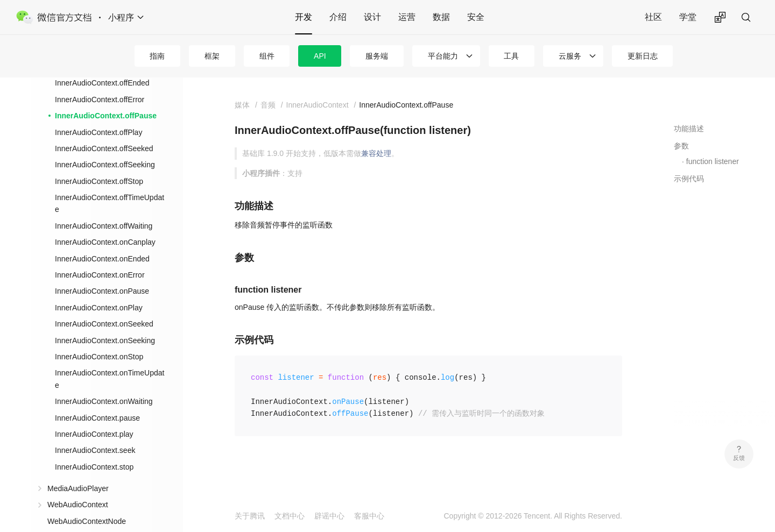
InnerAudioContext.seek (95, 450)
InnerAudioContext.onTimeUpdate (110, 379)
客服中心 (369, 516)
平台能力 (443, 56)
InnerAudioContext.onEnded (102, 259)
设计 (372, 17)
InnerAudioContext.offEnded (102, 83)
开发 (304, 17)
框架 (212, 56)
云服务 (570, 56)
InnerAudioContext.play (94, 434)
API (320, 56)
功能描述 (689, 129)
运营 (407, 17)
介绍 (338, 17)
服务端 (377, 56)
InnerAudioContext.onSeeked (104, 324)
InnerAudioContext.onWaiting (104, 401)
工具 (511, 56)
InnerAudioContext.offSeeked (104, 148)
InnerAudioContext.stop (94, 467)
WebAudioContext (78, 505)
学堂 (688, 17)
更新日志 (643, 56)
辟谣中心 (329, 516)
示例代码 (689, 179)
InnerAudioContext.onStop (99, 357)
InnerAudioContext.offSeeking (105, 165)
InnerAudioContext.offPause (106, 116)
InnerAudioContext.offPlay (98, 132)
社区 (653, 17)
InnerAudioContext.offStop (99, 181)
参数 (681, 146)
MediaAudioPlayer (78, 488)
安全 (476, 17)
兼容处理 (376, 153)
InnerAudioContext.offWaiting (104, 226)
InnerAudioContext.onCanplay (105, 242)
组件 (267, 56)
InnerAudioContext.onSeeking (105, 341)
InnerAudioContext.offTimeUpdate (110, 203)
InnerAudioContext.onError (100, 275)
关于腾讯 (250, 516)
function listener (713, 161)
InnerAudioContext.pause (97, 418)
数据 (441, 17)
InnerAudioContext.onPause (102, 291)
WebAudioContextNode (87, 521)
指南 (157, 56)
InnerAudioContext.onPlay (99, 308)
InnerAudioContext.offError (100, 100)
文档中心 (290, 516)
